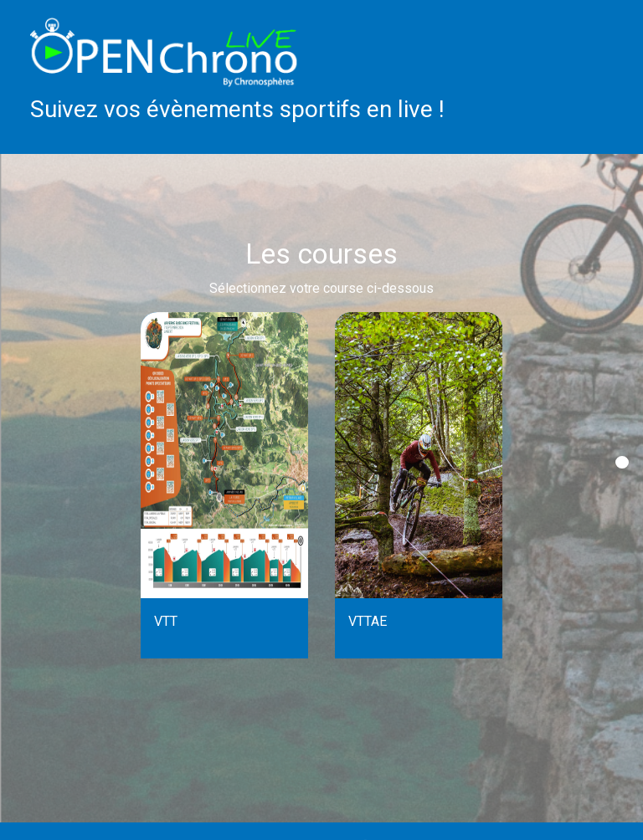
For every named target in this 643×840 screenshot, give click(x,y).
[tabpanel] (224, 485)
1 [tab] (622, 462)
